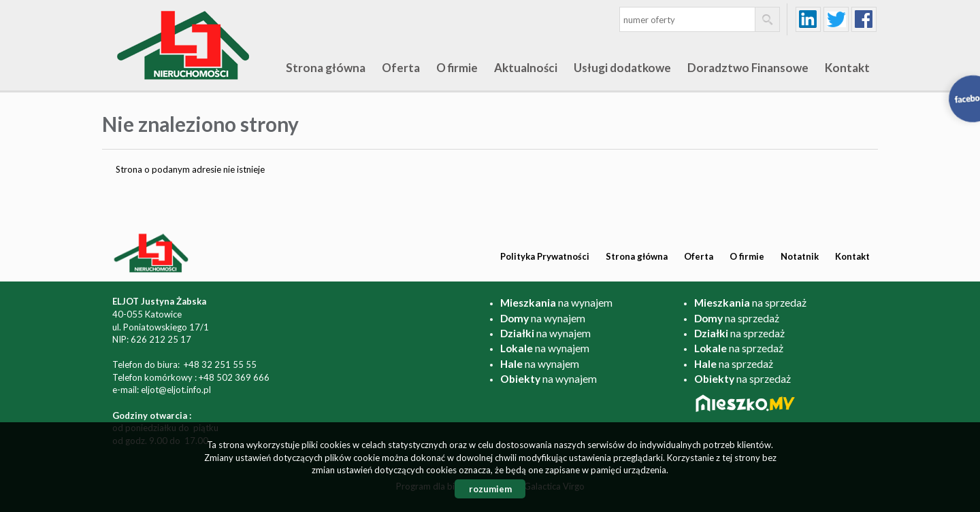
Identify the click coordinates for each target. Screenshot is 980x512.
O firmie (457, 68)
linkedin (808, 20)
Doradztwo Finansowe (748, 68)
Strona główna (326, 68)
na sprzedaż (750, 303)
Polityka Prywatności (545, 256)
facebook (864, 20)
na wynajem (556, 303)
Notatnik (800, 256)
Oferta (401, 68)
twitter (836, 20)
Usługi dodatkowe (622, 68)
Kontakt (847, 68)
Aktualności (526, 68)
